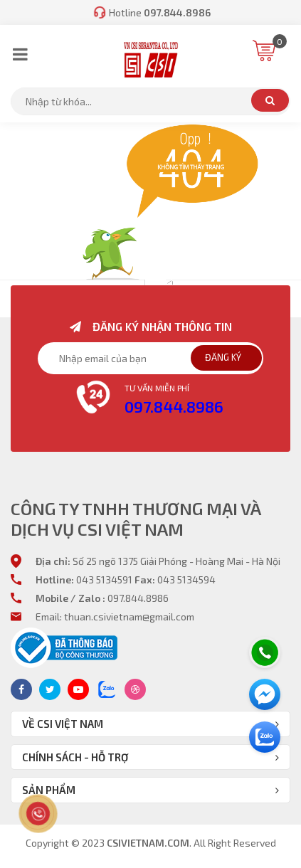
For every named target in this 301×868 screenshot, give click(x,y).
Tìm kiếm (270, 100)
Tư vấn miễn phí (157, 388)
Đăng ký (223, 357)
